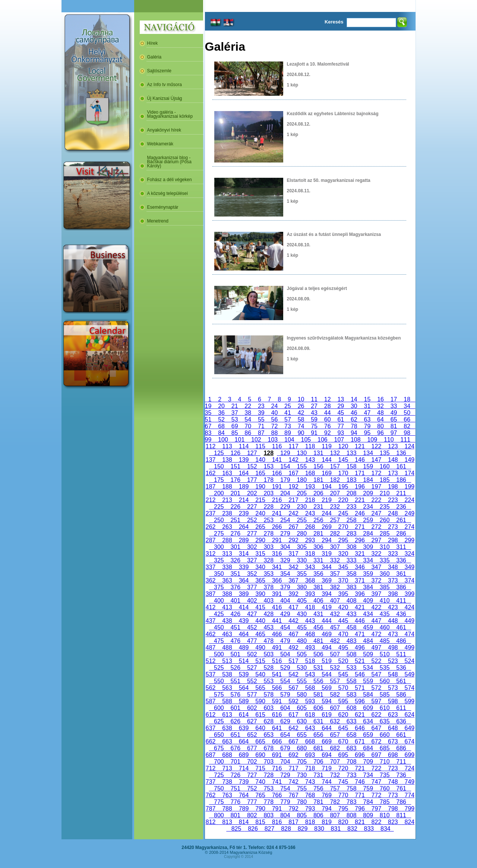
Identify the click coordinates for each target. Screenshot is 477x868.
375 (219, 587)
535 (385, 668)
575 (219, 695)
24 (275, 406)
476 (236, 641)
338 (227, 567)
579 (285, 695)
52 (221, 419)
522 (376, 661)
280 (302, 534)
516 (277, 661)
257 (335, 520)
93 (341, 433)
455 (302, 627)
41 (288, 413)
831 (336, 829)
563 (227, 688)
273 (393, 527)
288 (227, 540)
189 (244, 487)
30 (354, 406)
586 (401, 695)
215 (260, 500)
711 (401, 762)
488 (227, 648)
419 (326, 607)
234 (368, 507)
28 (328, 406)
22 (248, 406)
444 (326, 621)
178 (269, 480)
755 (302, 788)
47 (367, 413)
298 (393, 540)
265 (260, 527)
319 (326, 554)
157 (335, 466)
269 (326, 527)
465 (260, 634)
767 (293, 795)
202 (252, 493)
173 (393, 473)
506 (318, 654)
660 (385, 735)
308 (351, 547)
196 (360, 487)
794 (326, 809)
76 (328, 426)
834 (385, 829)
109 (372, 440)
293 (310, 540)
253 (269, 520)
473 (393, 634)
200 (219, 493)
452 (252, 627)
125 (219, 453)
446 (360, 621)
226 (236, 507)
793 (310, 809)
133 (351, 453)
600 (219, 708)
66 (407, 419)
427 (252, 614)
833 (369, 829)
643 (310, 728)
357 (335, 574)
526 (236, 668)
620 (343, 715)
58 (301, 419)
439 (244, 621)
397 (376, 594)
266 (277, 527)
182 (335, 480)
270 (343, 527)
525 (219, 668)
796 (360, 809)
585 (385, 695)
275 (219, 534)
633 (351, 721)
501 (236, 654)
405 (302, 601)
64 (380, 419)
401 (236, 601)
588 (227, 701)
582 (335, 695)
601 (236, 708)
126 (236, 453)
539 (244, 674)
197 (376, 487)
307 (335, 547)
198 (393, 487)
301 (236, 547)
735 (385, 775)
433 (351, 614)
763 (227, 795)
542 (293, 674)
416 (277, 607)
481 (318, 641)
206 (318, 493)
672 (376, 741)
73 (288, 426)
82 (407, 426)
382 (335, 587)
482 (335, 641)
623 (393, 715)
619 (326, 715)
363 (227, 580)
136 (401, 453)
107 (339, 440)
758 (351, 788)
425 (219, 614)
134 (368, 453)
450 (219, 627)
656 (318, 735)
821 (360, 822)
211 (401, 493)
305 (302, 547)
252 (252, 520)
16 (380, 399)
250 (219, 520)
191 (277, 487)
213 (227, 500)
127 (252, 453)
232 (335, 507)
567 (293, 688)
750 (219, 788)
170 (343, 473)
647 (376, 728)
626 (236, 721)
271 (360, 527)
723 (393, 768)
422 (376, 607)
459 (368, 627)
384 (368, 587)
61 (341, 419)
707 (335, 762)
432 (335, 614)
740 (260, 782)
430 (302, 614)
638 (227, 728)
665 (260, 741)
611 (401, 708)
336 (401, 560)
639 (244, 728)
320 (343, 554)
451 (236, 627)
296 (360, 540)
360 (385, 574)
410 (385, 601)
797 (376, 809)
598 (393, 701)
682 (335, 748)
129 (285, 453)
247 (376, 513)
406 (318, 601)
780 (302, 802)
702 (252, 762)
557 (335, 681)
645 (343, 728)
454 (285, 627)
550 (219, 681)
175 (219, 480)
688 (227, 755)
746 (360, 782)
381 (318, 587)
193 (310, 487)
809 (368, 815)
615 (260, 715)
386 (401, 587)
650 (219, 735)
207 (335, 493)
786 (401, 802)
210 (385, 493)
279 (285, 534)
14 (354, 399)
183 (351, 480)
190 (260, 487)
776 (236, 802)
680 (302, 748)
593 (310, 701)
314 (244, 554)
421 (360, 607)
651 (236, 735)
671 (360, 741)
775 (219, 802)
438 (227, 621)
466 (277, 634)
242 (293, 513)
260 (385, 520)
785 (385, 802)
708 (351, 762)
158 (351, 466)
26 (301, 406)
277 (252, 534)
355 (302, 574)
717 (293, 768)
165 (260, 473)
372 (376, 580)
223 (393, 500)
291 (277, 540)
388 (227, 594)
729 (285, 775)
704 (285, 762)
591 (277, 701)
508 (351, 654)
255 (302, 520)
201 (236, 493)
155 (302, 466)
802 (252, 815)
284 (368, 534)
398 (393, 594)
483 (351, 641)
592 (293, 701)
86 (248, 433)
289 (244, 540)
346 (360, 567)
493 (310, 648)
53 (235, 419)
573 (393, 688)
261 (401, 520)
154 (285, 466)
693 (310, 755)
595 (343, 701)
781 (318, 802)
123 (393, 446)
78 (354, 426)
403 (269, 601)
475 (219, 641)
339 (244, 567)
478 (269, 641)
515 (260, 661)
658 (351, 735)
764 (244, 795)
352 (252, 574)
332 (335, 560)
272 (376, 527)
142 (293, 460)
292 (293, 540)
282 (335, 534)
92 (328, 433)
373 (393, 580)
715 (260, 768)
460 (385, 627)
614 (244, 715)
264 (244, 527)
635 (385, 721)
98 (407, 433)
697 (376, 755)
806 (318, 815)
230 (302, 507)
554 (285, 681)
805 (302, 815)
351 (236, 574)
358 (351, 574)
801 (236, 815)
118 (310, 446)
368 (310, 580)
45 (341, 413)
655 (302, 735)
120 (343, 446)
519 (326, 661)
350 (219, 574)
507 (335, 654)
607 (335, 708)
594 (326, 701)
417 (293, 607)
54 (248, 419)
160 (385, 466)
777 (252, 802)
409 (368, 601)
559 (368, 681)
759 (368, 788)
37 (235, 413)
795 (343, 809)
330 (302, 560)
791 (277, 809)
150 (219, 466)
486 (401, 641)
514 (244, 661)
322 (376, 554)
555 (302, 681)
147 (376, 460)
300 (219, 547)
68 (221, 426)
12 (328, 399)
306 (318, 547)
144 (326, 460)
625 (219, 721)
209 (368, 493)
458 (351, 627)
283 (351, 534)
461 (401, 627)
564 (244, 688)
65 (394, 419)
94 (354, 433)
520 (343, 661)
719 (326, 768)
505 (302, 654)
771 (360, 795)
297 (376, 540)
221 (360, 500)
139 (244, 460)
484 (368, 641)
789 (244, 809)
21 (235, 406)
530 (302, 668)
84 (221, 433)
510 (385, 654)
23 (261, 406)
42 (301, 413)
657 (335, 735)
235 (385, 507)
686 (401, 748)
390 (260, 594)
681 (318, 748)
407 (335, 601)
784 (368, 802)
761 (401, 788)
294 (326, 540)
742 (293, 782)
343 (310, 567)
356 (318, 574)
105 (306, 440)
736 (401, 775)
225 (219, 507)
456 (318, 627)
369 (326, 580)
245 (343, 513)
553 (269, 681)
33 (394, 406)
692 (293, 755)
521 (360, 661)
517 (293, 661)
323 (393, 554)
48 (380, 413)
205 (302, 493)
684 (368, 748)
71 (261, 426)
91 (314, 433)
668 (310, 741)
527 (252, 668)
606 (318, 708)
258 (351, 520)
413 (227, 607)
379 (285, 587)
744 (326, 782)
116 (277, 446)
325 (219, 560)
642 (293, 728)
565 (260, 688)
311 (401, 547)
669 (326, 741)
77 (341, 426)
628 (269, 721)
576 (236, 695)
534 (368, 668)
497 (376, 648)
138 (227, 460)
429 (285, 614)
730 (302, 775)
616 (277, 715)
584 (368, 695)
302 (252, 547)
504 (285, 654)
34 (407, 406)
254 (285, 520)
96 (380, 433)
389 (244, 594)
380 (302, 587)
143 (310, 460)
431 (318, 614)
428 (269, 614)
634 (368, 721)
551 (236, 681)
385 (385, 587)
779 (285, 802)
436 (401, 614)
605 (302, 708)
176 (236, 480)
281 (318, 534)
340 (260, 567)
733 (351, 775)
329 (285, 560)
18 (407, 399)
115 (260, 446)
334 (368, 560)
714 (244, 768)
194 (326, 487)
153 (269, 466)
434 (368, 614)
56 (275, 419)
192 (293, 487)
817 (293, 822)
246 (360, 513)
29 (341, 406)
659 (368, 735)
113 (227, 446)
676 (236, 748)
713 (227, 768)
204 (285, 493)
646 (360, 728)
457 (335, 627)
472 (376, 634)
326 (236, 560)
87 (261, 433)
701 (236, 762)
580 (302, 695)
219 (326, 500)
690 (260, 755)
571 (360, 688)
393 (310, 594)
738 (227, 782)
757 (335, 788)
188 (227, 487)
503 (269, 654)
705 (302, 762)
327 (252, 560)
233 (351, 507)
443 (310, 621)
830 (319, 829)
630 (302, 721)
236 (401, 507)
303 (269, 547)
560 (385, 681)
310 (385, 547)
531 (318, 668)
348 (393, 567)
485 (385, 641)
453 (269, 627)
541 (277, 674)
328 (269, 560)
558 (351, 681)
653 (269, 735)
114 (244, 446)
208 (351, 493)
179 (285, 480)
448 (393, 621)
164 (244, 473)
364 (244, 580)
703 (269, 762)
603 (269, 708)
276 (236, 534)
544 (326, 674)
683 (351, 748)
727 (252, 775)
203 (269, 493)
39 (261, 413)
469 (326, 634)
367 (293, 580)
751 (236, 788)
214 (244, 500)
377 (252, 587)
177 (252, 480)
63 (367, 419)
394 (326, 594)
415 (260, 607)
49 (394, 413)
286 (401, 534)
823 (393, 822)
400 (219, 601)
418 (310, 607)
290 (260, 540)
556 (318, 681)
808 (351, 815)
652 (252, 735)
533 (351, 668)
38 (248, 413)
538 (227, 674)
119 (326, 446)
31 (367, 406)
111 (405, 440)
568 (310, 688)
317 (293, 554)
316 (277, 554)
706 (318, 762)
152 (252, 466)
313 (227, 554)
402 (252, 601)
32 (380, 406)
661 (401, 735)
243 (310, 513)
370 (343, 580)
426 (236, 614)
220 (343, 500)
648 (393, 728)
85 (235, 433)
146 (360, 460)
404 (285, 601)
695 (343, 755)
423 (393, 607)
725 (219, 775)
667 (293, 741)
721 (360, 768)
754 (285, 788)
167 (293, 473)
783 (351, 802)
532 (335, 668)
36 (221, 413)
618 (310, 715)
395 (343, 594)
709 (368, 762)
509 (368, 654)
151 (236, 466)
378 (269, 587)
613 (227, 715)
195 (343, 487)
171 (360, 473)
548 (393, 674)
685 (385, 748)
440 (260, 621)
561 (401, 681)
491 (277, 648)
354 (285, 574)
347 (376, 567)
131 (318, 453)
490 (260, 648)
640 (260, 728)
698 (393, 755)
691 (277, 755)
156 (318, 466)
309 (368, 547)
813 (227, 822)
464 (244, 634)
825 (236, 829)
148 (393, 460)
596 (360, 701)
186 (401, 480)
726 (236, 775)
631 (318, 721)
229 (285, 507)
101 (240, 440)
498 (393, 648)
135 (385, 453)
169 (326, 473)
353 (269, 574)
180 (302, 480)
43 (314, 413)
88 (275, 433)
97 (394, 433)
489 (244, 648)
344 (326, 567)
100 (223, 440)
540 (260, 674)
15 (367, 399)
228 (269, 507)
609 (368, 708)
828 (286, 829)
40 (275, 413)
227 (252, 507)
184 (368, 480)
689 (244, 755)
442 (293, 621)
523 (393, 661)
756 (318, 788)
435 (385, 614)
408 (351, 601)
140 (260, 460)
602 (252, 708)
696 (360, 755)
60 (328, 419)
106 (322, 440)
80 (380, 426)
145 (343, 460)
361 (401, 574)
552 (252, 681)
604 (285, 708)
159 (368, 466)
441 (277, 621)
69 (235, 426)
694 (326, 755)
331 (318, 560)
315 (260, 554)
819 (326, 822)
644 (326, 728)
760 (385, 788)
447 (376, 621)
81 (394, 426)
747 (376, 782)
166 (277, 473)
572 (376, 688)
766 (277, 795)
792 (293, 809)
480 (302, 641)
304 (285, 547)
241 (277, 513)
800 (219, 815)
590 (260, 701)
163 (227, 473)
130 (302, 453)
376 (236, 587)
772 (376, 795)
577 (252, 695)
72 (275, 426)
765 (260, 795)
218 (310, 500)
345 (343, 567)
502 (252, 654)
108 (356, 440)
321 (360, 554)
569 (326, 688)
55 (261, 419)
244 (326, 513)
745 (343, 782)
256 (318, 520)
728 (269, 775)
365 (260, 580)
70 (248, 426)
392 (293, 594)
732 (335, 775)
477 (252, 641)
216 (277, 500)
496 (360, 648)
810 (385, 815)
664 (244, 741)
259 (368, 520)
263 (227, 527)
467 (293, 634)
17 (394, 399)
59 (314, 419)
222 (376, 500)
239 (244, 513)
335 (385, 560)
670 (343, 741)
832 (352, 829)
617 (293, 715)
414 (244, 607)
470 (343, 634)
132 (335, 453)
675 (219, 748)
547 (376, 674)
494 (326, 648)
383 (351, 587)
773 (393, 795)
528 (269, 668)
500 (219, 654)
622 (376, 715)
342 (293, 567)
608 (351, 708)
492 (293, 648)
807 (335, 815)
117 (293, 446)
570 (343, 688)
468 (310, 634)
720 (343, 768)
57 (288, 419)
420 (343, 607)
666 (277, 741)
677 (252, 748)
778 (269, 802)
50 (407, 413)
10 (301, 399)
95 (367, 433)
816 (277, 822)
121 (360, 446)
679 (285, 748)
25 (288, 406)
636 (401, 721)
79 (367, 426)
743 (310, 782)
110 (389, 440)
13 (341, 399)
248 (393, 513)
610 (385, 708)
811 (401, 815)
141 (277, 460)
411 (401, 601)
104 (289, 440)
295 (343, 540)
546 (360, 674)
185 (385, 480)
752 (252, 788)
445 (343, 621)
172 (376, 473)
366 (277, 580)
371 (360, 580)
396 (360, 594)
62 (354, 419)
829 (303, 829)
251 (236, 520)
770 (343, 795)
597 (376, 701)
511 (401, 654)
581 (318, 695)
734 (368, 775)
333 (351, 560)
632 (335, 721)
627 (252, 721)
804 (285, 815)
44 (328, 413)
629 (285, 721)
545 (343, 674)
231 (318, 507)
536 (401, 668)
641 (277, 728)
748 (393, 782)
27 (314, 406)
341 (277, 567)
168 (310, 473)
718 (310, 768)
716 (277, 768)
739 (244, 782)
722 (376, 768)
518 (310, 661)
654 (285, 735)
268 (310, 527)
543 (310, 674)
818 (310, 822)
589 (244, 701)
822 (376, 822)
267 (293, 527)
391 (277, 594)
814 (244, 822)
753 (269, 788)
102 (256, 440)
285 (385, 534)
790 (260, 809)
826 (253, 829)
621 (360, 715)
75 (314, 426)
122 (376, 446)
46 (354, 413)
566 (277, 688)
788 (227, 809)
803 (269, 815)
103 (273, 440)
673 (393, 741)
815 (260, 822)
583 (351, 695)
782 (335, 802)
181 (318, 480)
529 (285, 668)
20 (221, 406)
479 (285, 641)
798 (393, 809)
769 (326, 795)
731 (318, 775)
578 (269, 695)
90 (301, 433)
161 (401, 466)
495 (343, 648)
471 (360, 634)
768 (310, 795)
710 (385, 762)
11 (314, 399)
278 (269, 534)
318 (310, 554)
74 (301, 426)
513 (227, 661)
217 (293, 500)
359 (368, 574)
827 (269, 829)
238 (227, 513)
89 (288, 433)
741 (277, 782)
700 (219, 762)
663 (227, 741)
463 (227, 634)
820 (343, 822)
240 (260, 513)
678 (269, 748)
